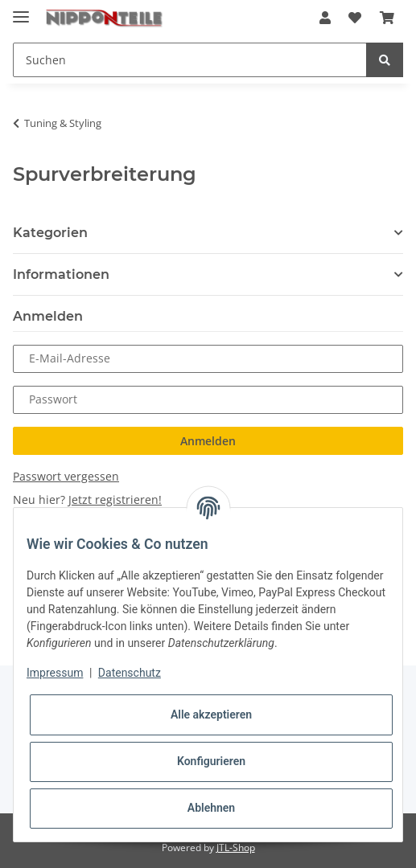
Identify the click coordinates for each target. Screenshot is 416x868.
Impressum (55, 673)
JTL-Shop (236, 848)
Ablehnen (211, 808)
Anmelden (208, 441)
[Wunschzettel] (355, 18)
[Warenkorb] (387, 18)
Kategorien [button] (50, 233)
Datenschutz (130, 673)
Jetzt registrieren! (115, 500)
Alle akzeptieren (211, 714)
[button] (325, 18)
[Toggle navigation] (21, 10)
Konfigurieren (211, 761)
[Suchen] (190, 60)
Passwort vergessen (66, 476)
